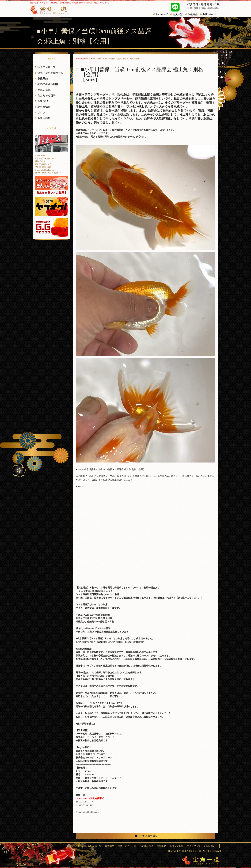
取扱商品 (43, 78)
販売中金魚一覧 (47, 67)
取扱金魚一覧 (95, 846)
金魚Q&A (43, 101)
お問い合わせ (210, 14)
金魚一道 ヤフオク (51, 207)
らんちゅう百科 (47, 95)
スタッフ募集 (176, 846)
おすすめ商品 (193, 14)
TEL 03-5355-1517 (43, 164)
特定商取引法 (146, 846)
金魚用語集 (44, 118)
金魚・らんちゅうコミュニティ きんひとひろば (51, 186)
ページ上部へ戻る (146, 836)
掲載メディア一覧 (127, 846)
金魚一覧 (178, 14)
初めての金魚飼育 (48, 84)
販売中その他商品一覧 (51, 73)
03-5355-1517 (203, 5)
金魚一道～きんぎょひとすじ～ (201, 860)
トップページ (162, 14)
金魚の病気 (44, 90)
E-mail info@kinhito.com (45, 170)
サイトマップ (194, 846)
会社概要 (161, 846)
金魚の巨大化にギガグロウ (51, 228)
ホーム (81, 846)
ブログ (41, 112)
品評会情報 (44, 107)
